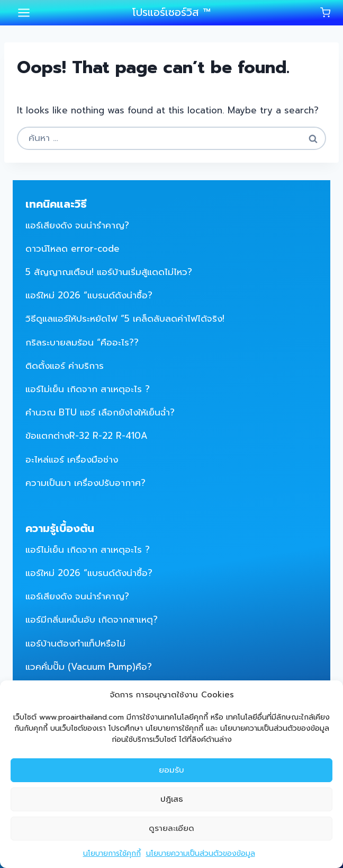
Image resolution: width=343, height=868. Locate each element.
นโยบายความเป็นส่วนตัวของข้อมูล (201, 853)
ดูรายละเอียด (171, 828)
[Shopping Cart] (325, 12)
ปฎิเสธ (172, 799)
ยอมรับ (171, 770)
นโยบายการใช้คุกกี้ (112, 853)
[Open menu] (24, 12)
